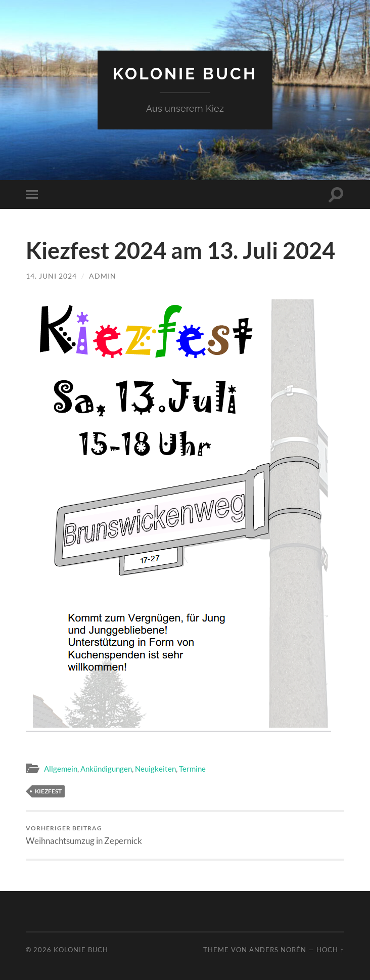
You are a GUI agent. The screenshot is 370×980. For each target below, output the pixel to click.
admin (103, 276)
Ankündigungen (106, 769)
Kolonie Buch (185, 74)
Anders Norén (278, 950)
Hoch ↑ (330, 950)
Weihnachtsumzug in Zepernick (84, 835)
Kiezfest (48, 791)
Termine (192, 769)
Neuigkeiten (155, 769)
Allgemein (61, 769)
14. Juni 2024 (51, 276)
